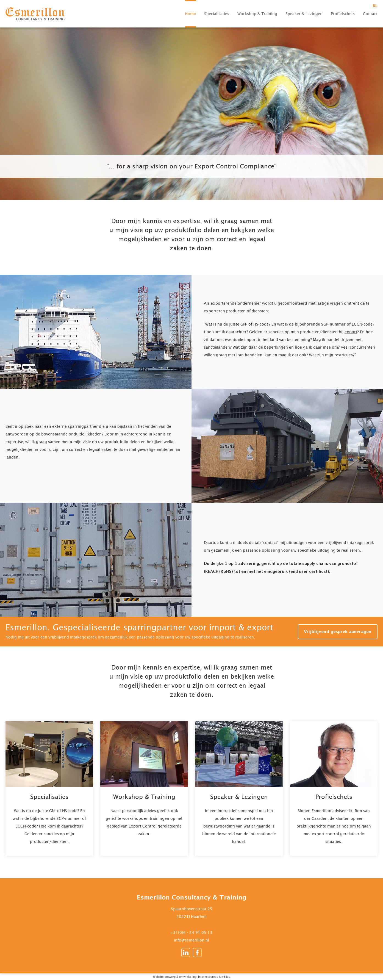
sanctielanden (217, 347)
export (351, 332)
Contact (370, 14)
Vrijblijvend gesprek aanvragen (338, 632)
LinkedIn (186, 953)
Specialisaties (217, 14)
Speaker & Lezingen (304, 14)
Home (190, 14)
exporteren (214, 311)
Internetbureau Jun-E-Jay (214, 977)
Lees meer (49, 789)
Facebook (197, 953)
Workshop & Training (257, 14)
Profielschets (343, 14)
